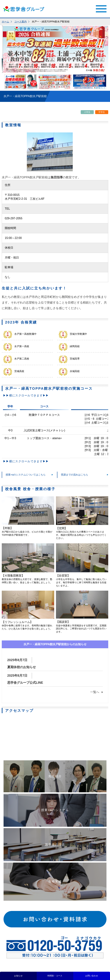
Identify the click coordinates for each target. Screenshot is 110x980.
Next (102, 49)
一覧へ (95, 692)
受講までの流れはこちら (75, 475)
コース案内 (20, 22)
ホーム (5, 22)
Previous (8, 49)
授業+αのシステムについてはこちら (26, 475)
